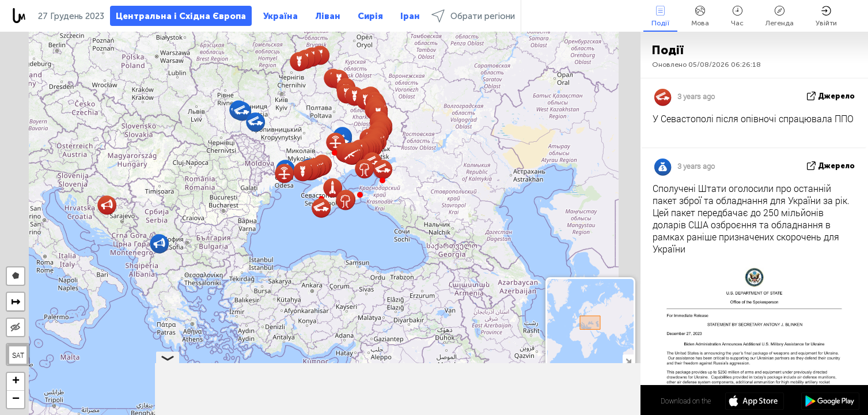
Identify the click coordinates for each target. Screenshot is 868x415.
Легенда (780, 16)
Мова (700, 16)
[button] (360, 195)
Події (660, 16)
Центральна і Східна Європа (181, 16)
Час (737, 16)
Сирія (370, 16)
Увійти (826, 16)
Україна (281, 16)
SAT (18, 355)
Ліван (328, 16)
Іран (410, 16)
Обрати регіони (473, 16)
